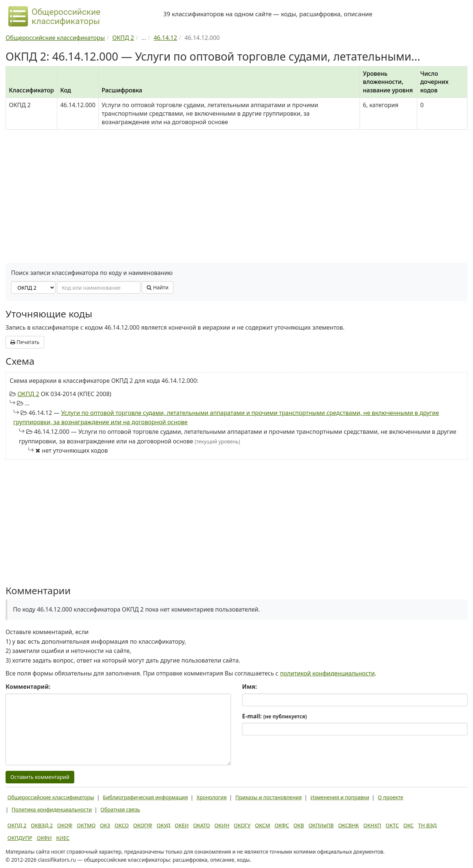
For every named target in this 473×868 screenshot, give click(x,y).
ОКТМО (86, 825)
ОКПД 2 (28, 394)
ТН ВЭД (428, 825)
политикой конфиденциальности (328, 673)
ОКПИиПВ (321, 825)
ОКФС (282, 825)
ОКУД (164, 825)
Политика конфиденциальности (52, 809)
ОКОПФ (143, 825)
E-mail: (274, 716)
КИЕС (63, 838)
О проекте (390, 797)
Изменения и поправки (340, 797)
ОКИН (222, 825)
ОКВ (299, 825)
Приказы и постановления (269, 797)
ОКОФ (65, 825)
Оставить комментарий (40, 777)
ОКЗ (105, 825)
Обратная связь (120, 809)
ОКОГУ (242, 825)
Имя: (249, 687)
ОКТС (392, 825)
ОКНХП (372, 825)
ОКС (408, 825)
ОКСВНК (348, 825)
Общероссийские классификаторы (51, 797)
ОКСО (122, 825)
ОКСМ (263, 825)
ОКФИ (44, 838)
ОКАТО (202, 825)
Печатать (25, 342)
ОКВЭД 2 (42, 825)
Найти (158, 287)
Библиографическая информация (145, 797)
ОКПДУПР (20, 838)
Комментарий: (28, 687)
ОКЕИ (182, 825)
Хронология (212, 797)
